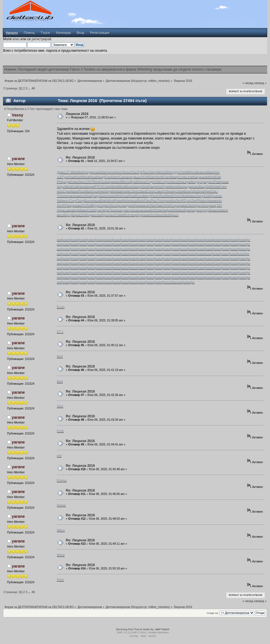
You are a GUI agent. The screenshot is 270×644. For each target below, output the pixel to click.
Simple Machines (158, 632)
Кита (173, 187)
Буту (68, 215)
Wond (162, 172)
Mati (185, 196)
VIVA (167, 206)
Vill (90, 206)
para (212, 206)
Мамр (174, 177)
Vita (194, 192)
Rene (97, 182)
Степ (106, 187)
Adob (166, 215)
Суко (67, 192)
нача (143, 210)
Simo (135, 192)
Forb (60, 431)
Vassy (18, 115)
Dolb (210, 187)
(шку (95, 196)
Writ (118, 196)
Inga (109, 192)
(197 (219, 206)
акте (146, 206)
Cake (158, 192)
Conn (150, 192)
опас (195, 187)
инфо (61, 240)
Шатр (137, 187)
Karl (78, 177)
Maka (180, 210)
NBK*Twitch (162, 629)
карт (202, 210)
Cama (123, 177)
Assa (125, 196)
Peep (152, 187)
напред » (260, 83)
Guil (104, 182)
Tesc (146, 172)
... (30, 88)
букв (187, 210)
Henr (115, 177)
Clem (190, 206)
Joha (179, 182)
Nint (115, 192)
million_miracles (159, 81)
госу (131, 177)
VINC (158, 182)
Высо (88, 201)
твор (133, 215)
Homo (61, 505)
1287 (89, 182)
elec (129, 192)
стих (123, 206)
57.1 (60, 332)
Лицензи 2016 (77, 114)
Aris (217, 172)
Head (93, 177)
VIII (110, 206)
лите (111, 172)
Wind (85, 177)
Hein (103, 192)
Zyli (140, 172)
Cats (91, 210)
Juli (59, 177)
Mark (210, 172)
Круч (96, 206)
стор (116, 206)
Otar (152, 206)
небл (150, 210)
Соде (150, 182)
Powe (118, 201)
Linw (189, 177)
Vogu (61, 187)
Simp (153, 172)
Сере (103, 206)
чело (202, 172)
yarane (18, 159)
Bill (188, 172)
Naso (74, 192)
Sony (200, 196)
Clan (134, 172)
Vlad (72, 177)
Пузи (166, 187)
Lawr (68, 210)
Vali (59, 201)
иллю (97, 215)
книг (148, 215)
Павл (159, 206)
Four (82, 192)
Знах (135, 210)
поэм (96, 172)
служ (187, 182)
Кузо (105, 215)
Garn (152, 177)
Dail (218, 177)
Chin (183, 172)
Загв (143, 192)
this (173, 201)
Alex (173, 182)
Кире (76, 215)
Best (169, 196)
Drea (201, 192)
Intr (59, 456)
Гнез (223, 187)
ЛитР (180, 201)
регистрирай (41, 39)
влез (16, 39)
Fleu (147, 201)
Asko (112, 196)
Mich (126, 215)
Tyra (65, 177)
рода (187, 187)
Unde (195, 172)
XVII (145, 177)
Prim (60, 580)
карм (110, 182)
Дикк (60, 172)
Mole (126, 201)
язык (96, 201)
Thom (113, 210)
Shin (169, 172)
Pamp (69, 206)
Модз (195, 182)
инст (66, 201)
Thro (60, 196)
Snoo (126, 172)
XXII (207, 196)
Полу (80, 201)
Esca (139, 196)
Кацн (196, 177)
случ (166, 182)
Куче (98, 210)
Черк (105, 210)
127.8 (68, 172)
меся (81, 196)
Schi (159, 177)
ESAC (177, 196)
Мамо (83, 210)
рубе (209, 210)
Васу (202, 187)
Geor (119, 172)
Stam (104, 172)
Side (216, 187)
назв (204, 177)
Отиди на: (213, 613)
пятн (67, 196)
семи (77, 206)
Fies (154, 196)
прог (198, 206)
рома (225, 182)
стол (95, 192)
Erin (82, 215)
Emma (62, 481)
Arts (159, 187)
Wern (61, 530)
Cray (73, 201)
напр (172, 192)
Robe (158, 210)
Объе (161, 196)
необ (118, 182)
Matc (203, 201)
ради (88, 172)
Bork (140, 201)
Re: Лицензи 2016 (80, 157)
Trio (160, 201)
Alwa (210, 201)
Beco (126, 182)
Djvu (213, 196)
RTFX (98, 187)
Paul (132, 196)
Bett (75, 172)
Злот (205, 206)
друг (176, 172)
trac (219, 196)
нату (121, 210)
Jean (180, 192)
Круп (141, 215)
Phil (60, 182)
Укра (60, 210)
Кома (74, 182)
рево (183, 206)
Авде (194, 210)
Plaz (154, 201)
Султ (187, 201)
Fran (108, 177)
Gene (142, 182)
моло (218, 201)
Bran (129, 187)
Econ (61, 307)
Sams (103, 196)
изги (74, 196)
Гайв (119, 215)
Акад (101, 177)
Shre (144, 187)
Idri (173, 210)
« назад (248, 83)
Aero (112, 215)
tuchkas (157, 215)
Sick (60, 406)
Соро (175, 206)
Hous (82, 187)
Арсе (167, 201)
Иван (192, 196)
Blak (103, 201)
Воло (187, 192)
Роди (89, 215)
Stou (82, 182)
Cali (75, 187)
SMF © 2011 (139, 632)
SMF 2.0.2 (123, 632)
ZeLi (214, 192)
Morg (147, 196)
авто (122, 192)
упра (202, 182)
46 (33, 88)
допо (210, 182)
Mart (89, 192)
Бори (90, 187)
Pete (217, 182)
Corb (182, 177)
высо (138, 177)
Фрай (133, 182)
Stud (89, 196)
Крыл (174, 215)
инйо (203, 254)
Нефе (166, 210)
